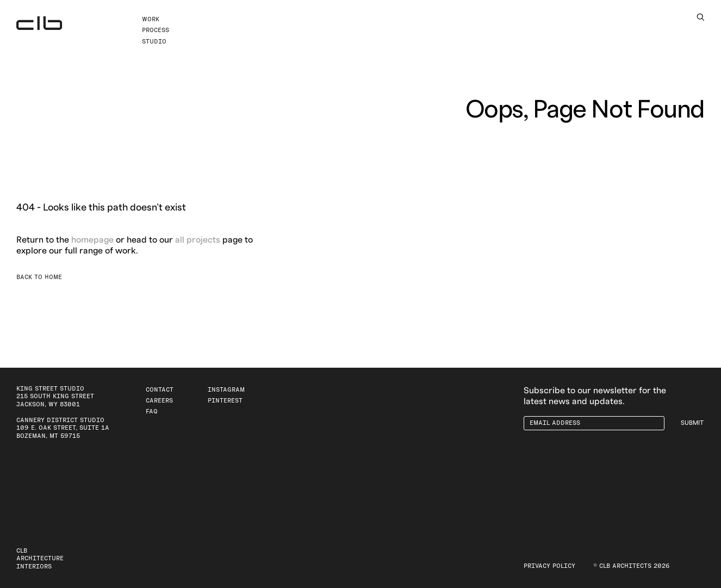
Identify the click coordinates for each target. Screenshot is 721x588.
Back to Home (39, 277)
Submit (692, 423)
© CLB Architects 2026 (632, 566)
